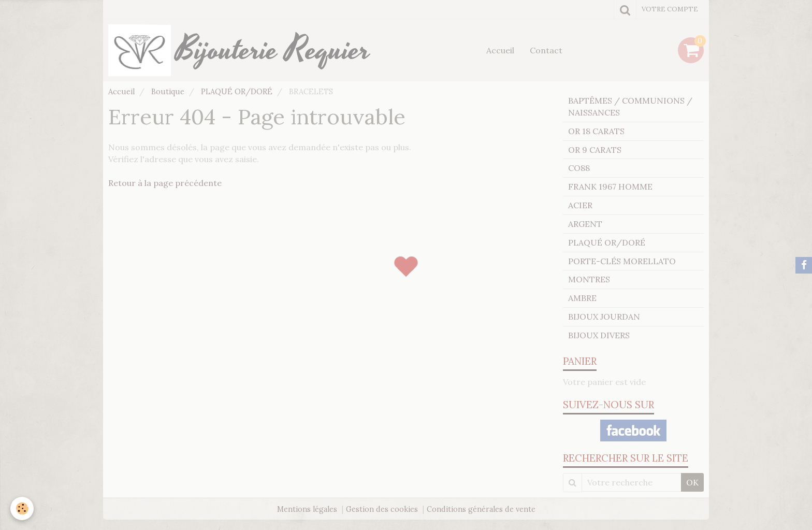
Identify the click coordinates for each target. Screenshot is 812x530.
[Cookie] (22, 508)
